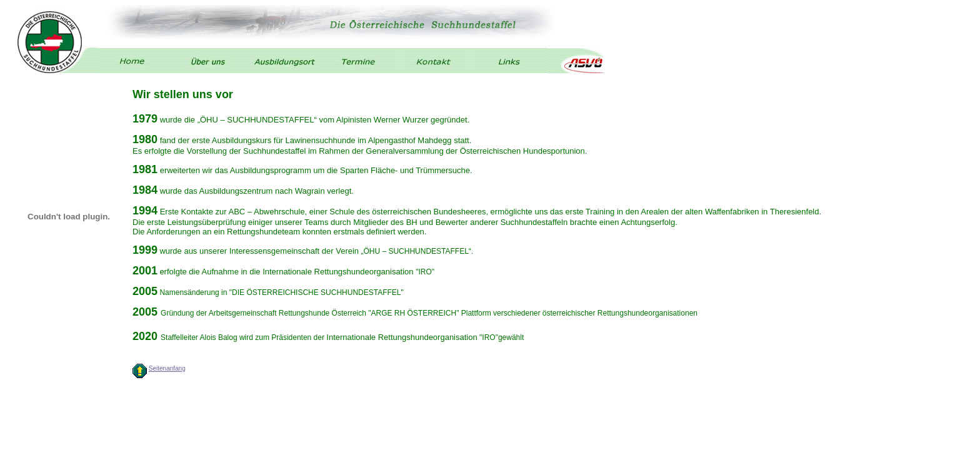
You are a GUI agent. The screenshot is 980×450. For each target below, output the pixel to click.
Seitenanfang (167, 368)
